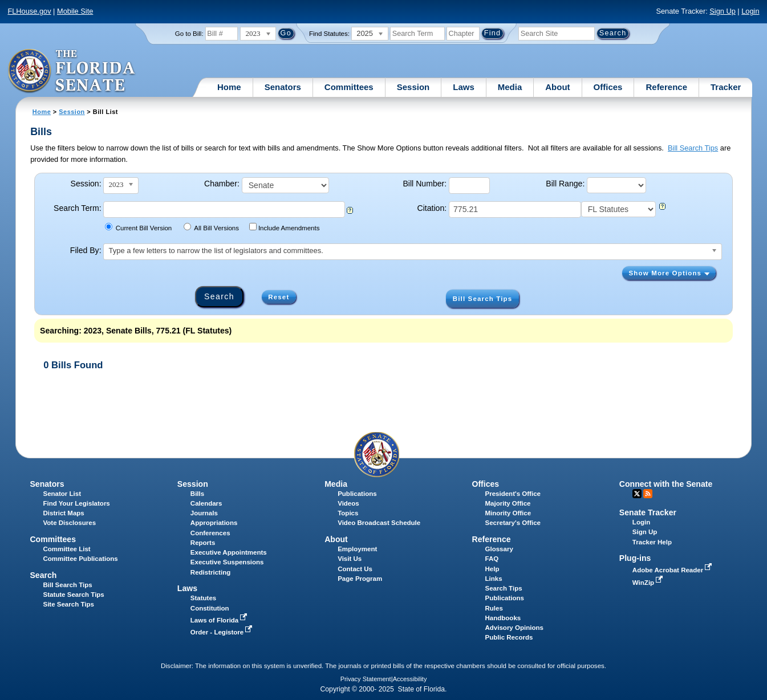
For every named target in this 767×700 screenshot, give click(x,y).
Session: (86, 184)
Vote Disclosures (69, 523)
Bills (197, 494)
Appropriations (214, 523)
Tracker (726, 87)
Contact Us (355, 569)
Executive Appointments (229, 552)
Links (494, 579)
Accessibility (410, 679)
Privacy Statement (366, 679)
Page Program (360, 579)
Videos (348, 503)
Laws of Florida (220, 620)
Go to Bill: (189, 34)
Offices (608, 87)
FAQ (492, 559)
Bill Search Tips (693, 148)
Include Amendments (284, 227)
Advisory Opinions (514, 628)
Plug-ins (635, 558)
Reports (203, 543)
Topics (348, 513)
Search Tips (504, 588)
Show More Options (669, 273)
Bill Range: (565, 184)
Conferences (210, 533)
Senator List (62, 494)
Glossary (499, 549)
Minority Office (508, 513)
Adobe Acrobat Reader (673, 570)
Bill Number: (425, 184)
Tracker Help (652, 542)
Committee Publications (80, 559)
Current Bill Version (138, 227)
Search (43, 575)
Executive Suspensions (227, 562)
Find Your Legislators (76, 503)
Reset (279, 297)
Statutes (203, 598)
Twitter (637, 494)
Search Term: (77, 208)
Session (413, 87)
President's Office (513, 494)
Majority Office (508, 503)
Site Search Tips (68, 604)
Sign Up (723, 11)
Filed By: (86, 250)
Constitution (210, 608)
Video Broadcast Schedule (379, 523)
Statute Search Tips (73, 595)
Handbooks (503, 618)
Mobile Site (75, 11)
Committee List (66, 549)
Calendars (206, 503)
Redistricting (210, 572)
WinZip (649, 583)
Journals (204, 513)
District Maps (63, 513)
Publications (357, 494)
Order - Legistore (223, 632)
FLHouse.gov (29, 11)
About (557, 87)
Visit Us (350, 559)
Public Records (509, 637)
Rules (494, 608)
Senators (283, 87)
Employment (357, 549)
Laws (464, 87)
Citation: (432, 208)
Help (492, 569)
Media (510, 87)
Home (229, 87)
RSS (648, 494)
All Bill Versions (211, 227)
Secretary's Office (513, 523)
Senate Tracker (648, 512)
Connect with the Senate (666, 484)
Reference (666, 87)
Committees (349, 87)
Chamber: (222, 184)
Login (750, 11)
